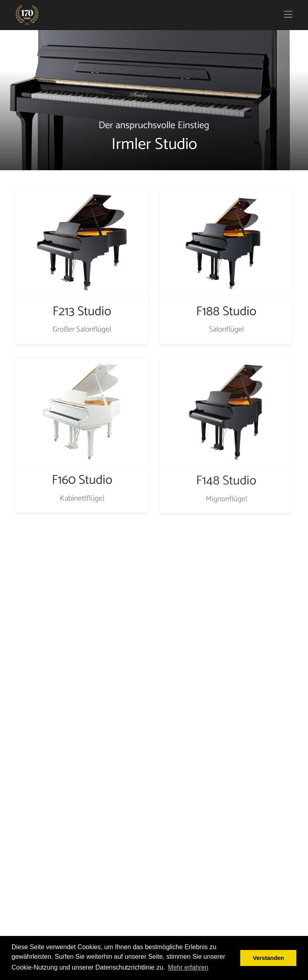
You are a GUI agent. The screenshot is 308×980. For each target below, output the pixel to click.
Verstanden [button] (268, 958)
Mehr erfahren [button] (188, 967)
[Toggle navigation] (289, 15)
